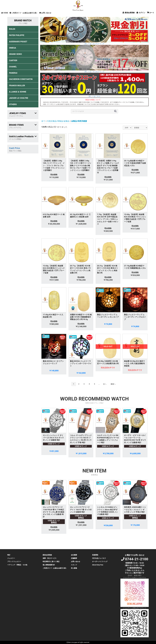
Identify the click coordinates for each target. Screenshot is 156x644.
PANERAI (13, 73)
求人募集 (74, 568)
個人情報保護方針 (49, 565)
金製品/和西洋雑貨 (79, 121)
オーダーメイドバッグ (100, 562)
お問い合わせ (45, 13)
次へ (105, 384)
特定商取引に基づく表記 (51, 562)
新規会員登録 (47, 555)
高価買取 (95, 555)
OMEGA (13, 48)
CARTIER (13, 60)
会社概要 (74, 555)
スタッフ (74, 565)
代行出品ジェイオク (99, 558)
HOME (5, 13)
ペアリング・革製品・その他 (17, 565)
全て (43, 121)
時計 (9, 555)
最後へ (113, 384)
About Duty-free (98, 565)
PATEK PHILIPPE (17, 35)
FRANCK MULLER (17, 85)
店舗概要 (74, 558)
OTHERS (13, 104)
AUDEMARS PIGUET (18, 42)
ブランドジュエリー (14, 562)
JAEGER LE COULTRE (19, 98)
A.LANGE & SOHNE (18, 92)
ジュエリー (11, 558)
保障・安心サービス (50, 558)
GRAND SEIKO (15, 54)
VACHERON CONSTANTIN (21, 79)
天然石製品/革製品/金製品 (58, 121)
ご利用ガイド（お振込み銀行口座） (24, 13)
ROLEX (12, 29)
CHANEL (13, 67)
